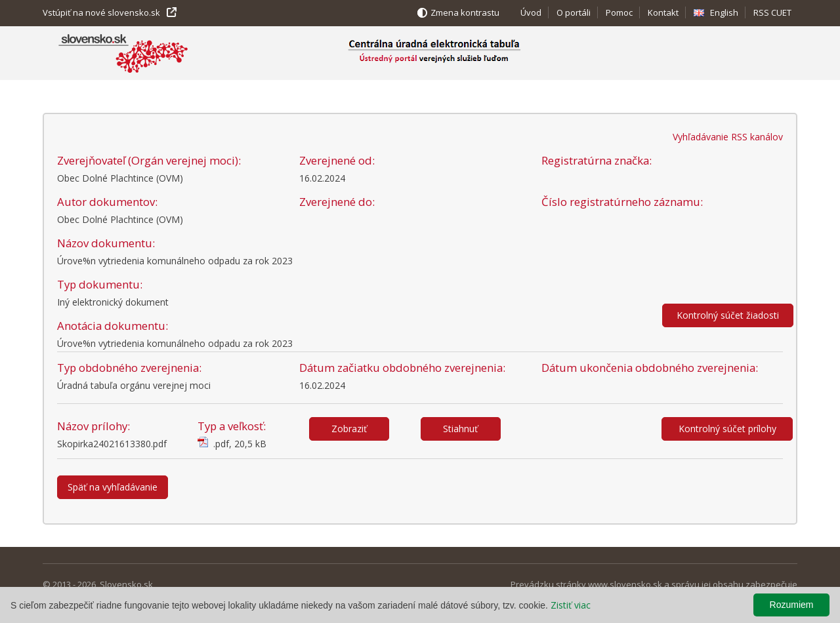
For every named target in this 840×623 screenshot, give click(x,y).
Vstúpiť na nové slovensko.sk (101, 12)
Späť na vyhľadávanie (113, 487)
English (724, 12)
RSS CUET (772, 12)
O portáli (574, 12)
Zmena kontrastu (465, 12)
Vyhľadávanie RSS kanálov (728, 137)
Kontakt (663, 12)
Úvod (531, 12)
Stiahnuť (460, 429)
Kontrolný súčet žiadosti (728, 315)
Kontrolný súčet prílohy (727, 429)
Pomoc (619, 12)
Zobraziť (349, 429)
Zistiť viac (571, 605)
